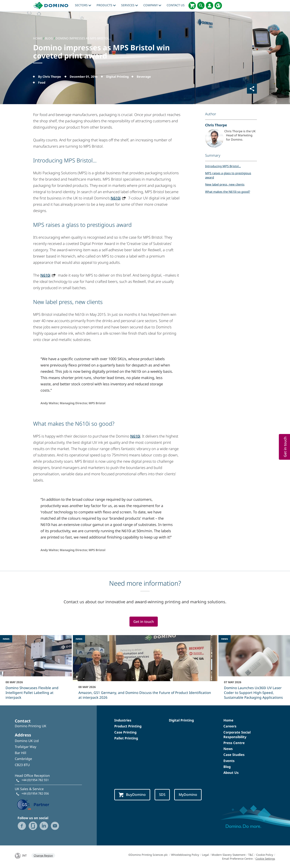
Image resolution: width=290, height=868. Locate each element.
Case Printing (125, 732)
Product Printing (128, 726)
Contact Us (176, 5)
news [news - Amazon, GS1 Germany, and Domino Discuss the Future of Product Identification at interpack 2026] (79, 639)
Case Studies (234, 755)
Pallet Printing (126, 738)
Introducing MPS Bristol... (223, 166)
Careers (230, 726)
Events (229, 761)
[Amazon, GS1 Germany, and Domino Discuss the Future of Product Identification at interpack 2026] (145, 670)
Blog (227, 767)
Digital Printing (181, 720)
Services (130, 5)
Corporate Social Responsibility (237, 735)
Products (106, 5)
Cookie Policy (265, 855)
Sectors (83, 5)
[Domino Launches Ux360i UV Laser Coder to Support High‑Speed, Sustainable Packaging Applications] (254, 670)
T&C (251, 855)
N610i (116, 198)
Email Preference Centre (237, 859)
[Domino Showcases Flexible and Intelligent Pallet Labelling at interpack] (36, 670)
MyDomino (188, 795)
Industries (123, 720)
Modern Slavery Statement (229, 855)
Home (228, 720)
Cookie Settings (265, 859)
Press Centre (234, 743)
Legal (205, 855)
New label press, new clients (225, 184)
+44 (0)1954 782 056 (35, 793)
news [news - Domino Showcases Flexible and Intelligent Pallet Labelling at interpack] (6, 639)
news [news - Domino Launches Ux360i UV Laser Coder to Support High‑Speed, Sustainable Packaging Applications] (225, 639)
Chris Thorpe (216, 125)
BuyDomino (132, 795)
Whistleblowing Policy (185, 855)
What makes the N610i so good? (228, 192)
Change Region (43, 855)
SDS (162, 795)
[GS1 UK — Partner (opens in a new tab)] (33, 804)
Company (152, 5)
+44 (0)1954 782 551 (35, 780)
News (228, 749)
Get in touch (144, 622)
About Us (231, 773)
